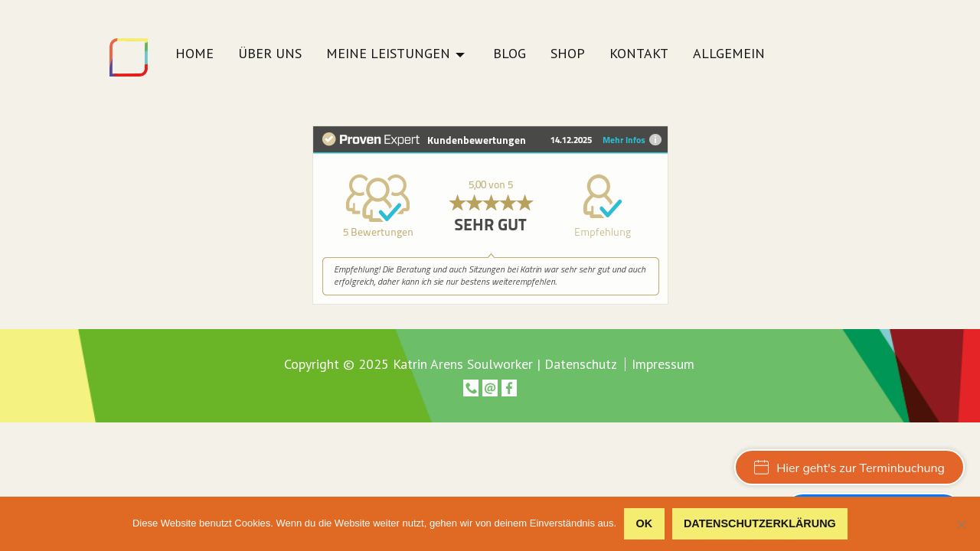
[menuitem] (194, 58)
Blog (510, 54)
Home (194, 54)
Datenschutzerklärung (760, 523)
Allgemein (729, 54)
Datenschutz (581, 364)
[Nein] (961, 524)
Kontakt (639, 54)
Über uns (270, 54)
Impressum (663, 364)
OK (645, 523)
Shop (568, 54)
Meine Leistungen (388, 54)
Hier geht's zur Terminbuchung (849, 468)
